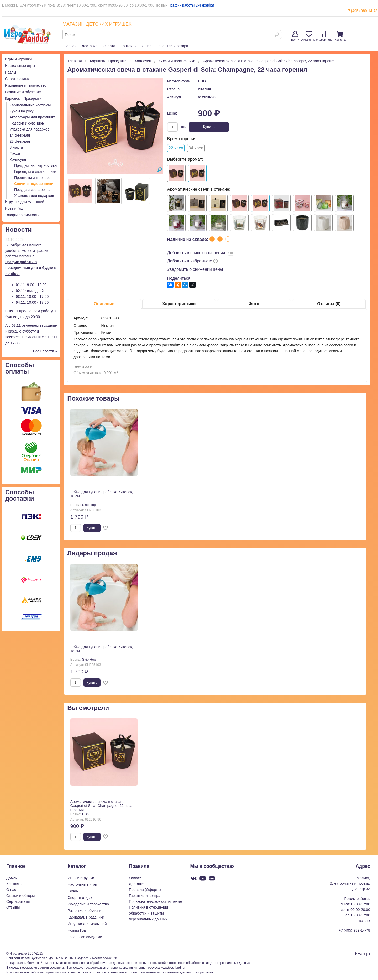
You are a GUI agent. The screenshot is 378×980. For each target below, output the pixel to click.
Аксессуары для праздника (33, 117)
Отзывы (13, 907)
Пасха (15, 153)
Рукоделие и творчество (26, 85)
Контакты (128, 46)
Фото (254, 304)
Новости (19, 229)
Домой (12, 878)
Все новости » (45, 351)
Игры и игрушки (18, 59)
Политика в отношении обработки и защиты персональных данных (148, 913)
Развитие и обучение (23, 92)
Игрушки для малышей (25, 202)
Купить (209, 127)
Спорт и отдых (17, 79)
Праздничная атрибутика (35, 165)
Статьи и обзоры (20, 896)
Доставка (90, 46)
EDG (202, 81)
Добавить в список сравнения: (197, 253)
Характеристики (179, 304)
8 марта (16, 147)
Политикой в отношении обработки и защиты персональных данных (200, 963)
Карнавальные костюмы (30, 105)
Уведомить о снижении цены (195, 269)
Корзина (340, 36)
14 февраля (20, 135)
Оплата (109, 46)
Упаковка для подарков (30, 129)
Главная (69, 46)
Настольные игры (20, 66)
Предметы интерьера (32, 178)
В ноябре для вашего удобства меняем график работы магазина (27, 251)
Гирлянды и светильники (35, 172)
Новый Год (14, 208)
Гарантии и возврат (173, 46)
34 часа (196, 148)
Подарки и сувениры (27, 123)
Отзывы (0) (329, 304)
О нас (147, 46)
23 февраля (20, 141)
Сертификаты (18, 901)
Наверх (362, 954)
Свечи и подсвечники (34, 184)
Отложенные (309, 36)
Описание (104, 304)
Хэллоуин (18, 159)
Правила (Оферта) (145, 890)
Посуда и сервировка (32, 190)
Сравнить (325, 36)
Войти (295, 36)
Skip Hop (89, 505)
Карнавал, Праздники (23, 98)
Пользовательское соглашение (155, 901)
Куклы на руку (22, 111)
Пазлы (10, 72)
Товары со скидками (22, 215)
